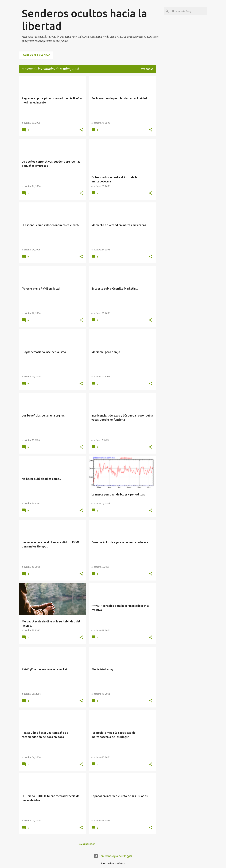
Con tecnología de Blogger (113, 856)
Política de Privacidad (37, 55)
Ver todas (147, 69)
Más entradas (87, 844)
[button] (81, 130)
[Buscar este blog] (189, 11)
